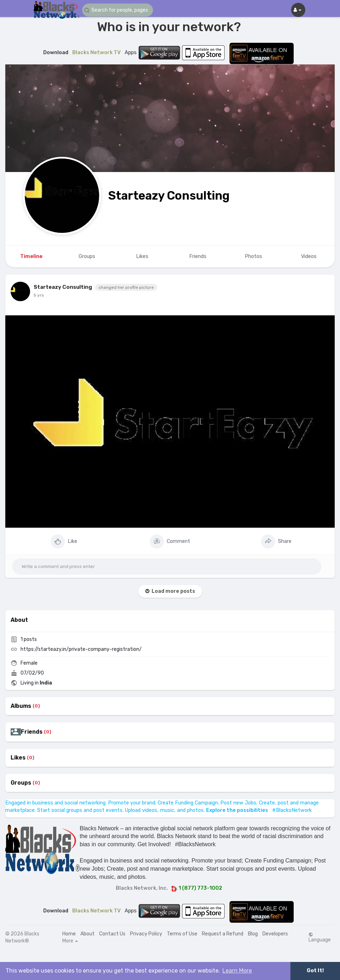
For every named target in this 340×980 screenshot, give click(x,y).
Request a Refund (223, 934)
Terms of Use (182, 934)
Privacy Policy (146, 934)
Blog (253, 934)
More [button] (70, 941)
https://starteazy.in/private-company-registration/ (81, 649)
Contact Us (112, 934)
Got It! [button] (315, 971)
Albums (21, 706)
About (87, 934)
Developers (275, 934)
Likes (18, 758)
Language (320, 938)
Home (69, 934)
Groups (21, 783)
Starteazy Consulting (169, 196)
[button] (118, 10)
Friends (32, 732)
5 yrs (39, 295)
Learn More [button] (237, 971)
